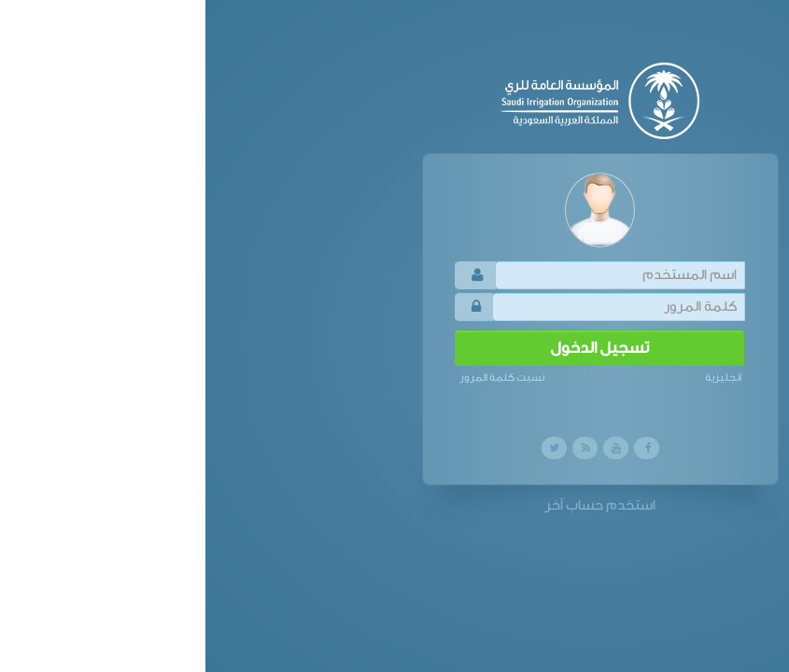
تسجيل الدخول (394, 348)
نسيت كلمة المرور (296, 378)
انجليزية (518, 378)
